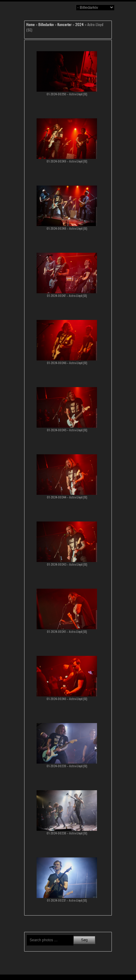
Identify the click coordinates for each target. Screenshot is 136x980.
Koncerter (65, 24)
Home (31, 24)
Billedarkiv (46, 24)
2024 (79, 24)
